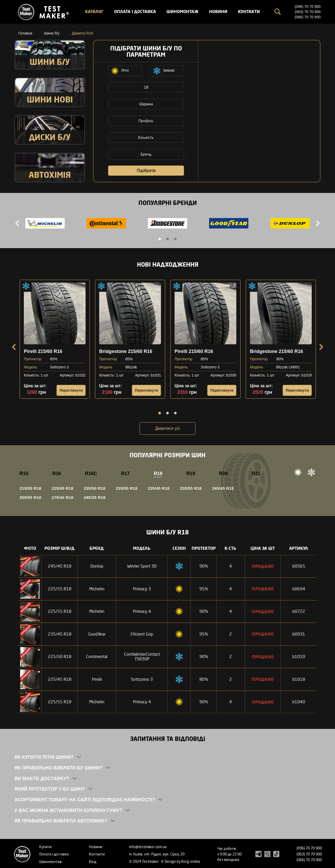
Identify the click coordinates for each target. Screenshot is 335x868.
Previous (18, 223)
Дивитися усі (167, 428)
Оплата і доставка (135, 12)
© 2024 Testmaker (144, 861)
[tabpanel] (45, 224)
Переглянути (71, 390)
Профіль (146, 121)
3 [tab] (175, 239)
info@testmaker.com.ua (148, 847)
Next (317, 223)
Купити (45, 847)
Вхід (93, 862)
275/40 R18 (63, 497)
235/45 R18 (159, 488)
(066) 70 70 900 (308, 17)
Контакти (249, 12)
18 (146, 87)
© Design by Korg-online (181, 861)
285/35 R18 (95, 497)
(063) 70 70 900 (308, 12)
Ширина (146, 104)
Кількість (146, 137)
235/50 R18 (95, 488)
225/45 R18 (63, 488)
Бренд (146, 154)
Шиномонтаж (183, 12)
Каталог (94, 12)
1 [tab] (160, 239)
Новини (218, 12)
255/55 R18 (30, 497)
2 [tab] (167, 239)
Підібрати (146, 170)
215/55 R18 (30, 488)
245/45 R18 (223, 488)
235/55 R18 (127, 488)
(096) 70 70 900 (308, 7)
